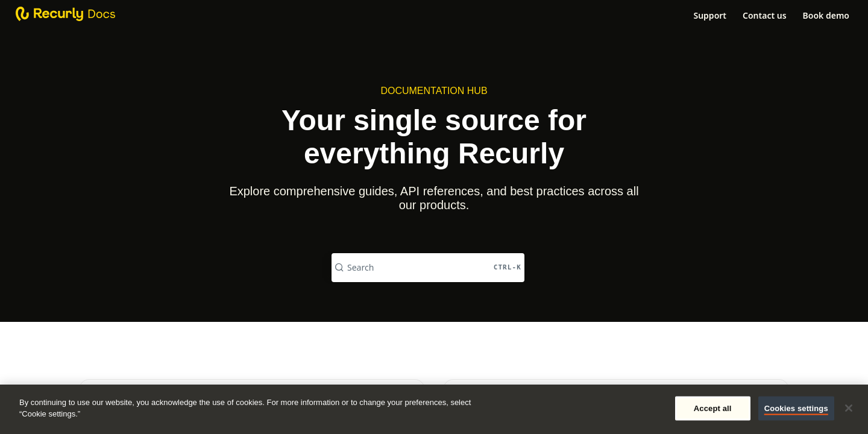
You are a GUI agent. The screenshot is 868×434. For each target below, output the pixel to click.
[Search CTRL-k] (428, 268)
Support (710, 15)
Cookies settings (796, 408)
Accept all (713, 408)
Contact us (765, 15)
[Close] (849, 408)
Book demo (826, 15)
